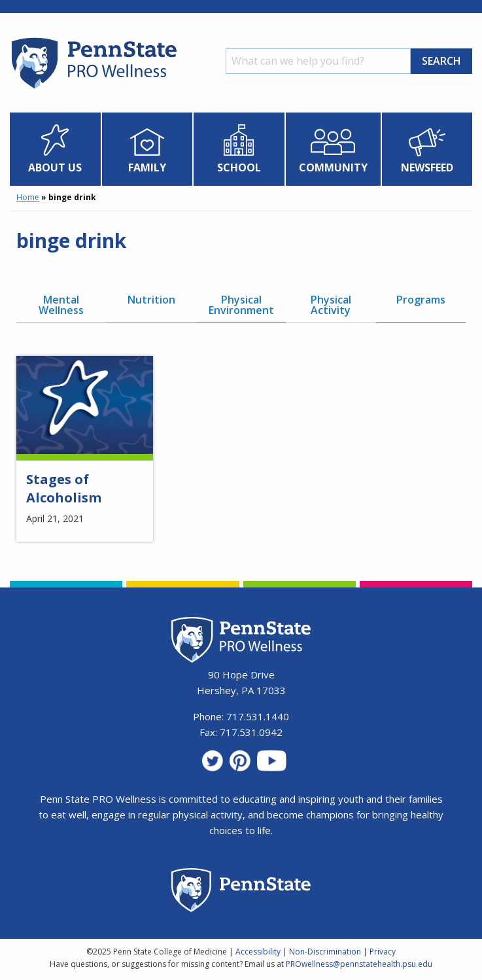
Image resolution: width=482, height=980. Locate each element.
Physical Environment (241, 305)
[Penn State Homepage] (241, 892)
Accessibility (258, 952)
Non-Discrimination (325, 952)
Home (28, 197)
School (239, 167)
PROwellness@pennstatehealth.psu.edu (359, 964)
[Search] (318, 61)
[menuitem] (56, 149)
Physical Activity (331, 305)
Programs (421, 300)
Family (147, 167)
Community (333, 167)
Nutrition (151, 300)
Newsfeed (427, 167)
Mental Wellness (61, 305)
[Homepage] (93, 88)
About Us (55, 167)
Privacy (383, 952)
